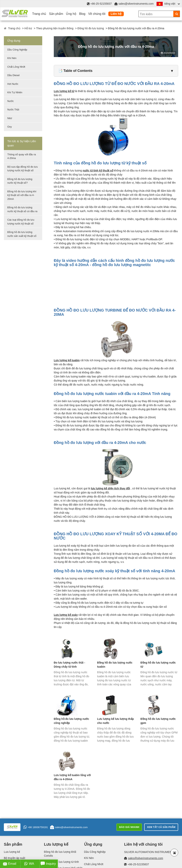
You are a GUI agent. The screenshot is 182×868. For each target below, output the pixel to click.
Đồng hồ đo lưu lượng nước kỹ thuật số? (20, 181)
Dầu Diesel (13, 75)
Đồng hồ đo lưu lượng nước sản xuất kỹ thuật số (22, 234)
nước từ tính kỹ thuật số (98, 171)
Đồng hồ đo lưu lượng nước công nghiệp (71, 721)
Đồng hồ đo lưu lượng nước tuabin (115, 665)
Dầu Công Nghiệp (17, 50)
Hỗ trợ (28, 28)
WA (29, 864)
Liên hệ (116, 14)
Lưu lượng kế (12, 852)
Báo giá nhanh (129, 827)
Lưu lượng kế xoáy (66, 615)
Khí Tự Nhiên (15, 92)
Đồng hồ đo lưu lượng (91, 28)
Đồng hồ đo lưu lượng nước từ (158, 665)
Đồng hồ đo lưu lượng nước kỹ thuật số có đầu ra (22, 209)
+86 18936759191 (36, 827)
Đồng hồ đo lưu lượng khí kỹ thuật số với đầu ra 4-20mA (22, 195)
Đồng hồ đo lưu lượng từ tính (61, 862)
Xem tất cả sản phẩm (161, 827)
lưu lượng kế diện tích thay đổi (110, 488)
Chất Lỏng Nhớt (16, 67)
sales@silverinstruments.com (136, 4)
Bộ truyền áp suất (14, 858)
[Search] (177, 14)
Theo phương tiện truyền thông (55, 28)
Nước (11, 101)
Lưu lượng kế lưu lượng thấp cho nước (116, 721)
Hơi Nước (13, 84)
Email (10, 864)
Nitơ (10, 118)
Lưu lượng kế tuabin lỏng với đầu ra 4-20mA (72, 777)
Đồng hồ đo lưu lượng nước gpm (158, 721)
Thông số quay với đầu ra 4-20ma (22, 156)
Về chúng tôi (97, 14)
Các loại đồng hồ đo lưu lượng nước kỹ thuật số (21, 222)
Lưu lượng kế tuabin (67, 360)
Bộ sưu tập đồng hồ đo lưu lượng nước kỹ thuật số (22, 169)
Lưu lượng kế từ (64, 91)
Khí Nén (12, 58)
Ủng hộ (71, 14)
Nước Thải (13, 110)
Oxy (10, 127)
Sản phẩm (56, 14)
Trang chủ (39, 14)
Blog (82, 14)
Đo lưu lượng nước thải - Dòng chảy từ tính (70, 665)
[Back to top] (174, 853)
